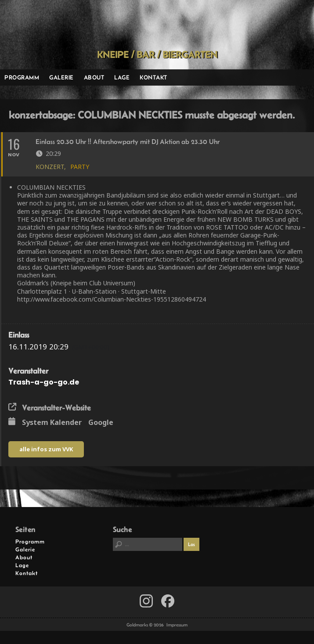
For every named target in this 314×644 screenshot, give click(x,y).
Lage (122, 77)
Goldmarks (154, 25)
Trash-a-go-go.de (44, 382)
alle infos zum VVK (46, 449)
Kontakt (153, 77)
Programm (22, 77)
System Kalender (52, 423)
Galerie (61, 77)
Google (101, 423)
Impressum (177, 625)
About (94, 77)
